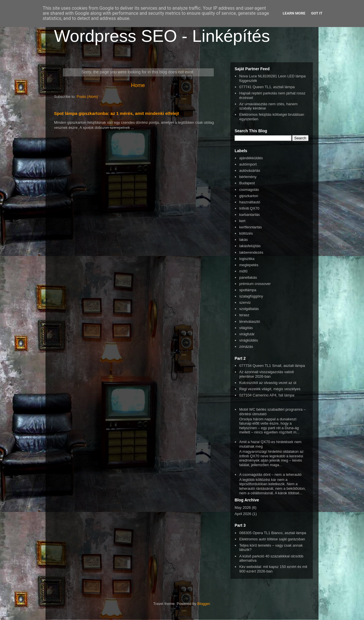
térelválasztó (250, 322)
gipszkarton (249, 196)
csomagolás (249, 190)
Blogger (204, 604)
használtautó (250, 202)
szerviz (245, 302)
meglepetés (249, 265)
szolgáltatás (249, 309)
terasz (244, 315)
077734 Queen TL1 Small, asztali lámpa (272, 366)
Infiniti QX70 (249, 208)
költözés (246, 233)
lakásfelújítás (250, 246)
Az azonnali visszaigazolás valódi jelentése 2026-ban (266, 374)
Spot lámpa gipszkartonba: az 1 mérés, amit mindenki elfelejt (116, 113)
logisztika (247, 259)
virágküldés (249, 340)
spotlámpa (248, 290)
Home (138, 85)
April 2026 (243, 514)
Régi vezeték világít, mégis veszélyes (270, 389)
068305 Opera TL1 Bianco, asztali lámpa (273, 533)
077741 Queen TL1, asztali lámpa (267, 87)
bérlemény (248, 177)
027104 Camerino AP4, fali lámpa (267, 395)
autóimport (248, 164)
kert (242, 221)
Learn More (294, 13)
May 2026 (243, 508)
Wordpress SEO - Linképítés (162, 36)
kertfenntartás (251, 227)
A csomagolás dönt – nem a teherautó (270, 475)
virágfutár (247, 334)
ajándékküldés (251, 158)
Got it (317, 13)
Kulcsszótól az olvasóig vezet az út (268, 383)
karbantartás (249, 215)
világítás (246, 328)
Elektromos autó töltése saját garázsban (272, 539)
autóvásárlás (250, 170)
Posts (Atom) (87, 97)
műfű (243, 271)
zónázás (246, 347)
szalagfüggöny (251, 296)
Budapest (247, 183)
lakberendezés (251, 252)
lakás (243, 240)
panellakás (248, 277)
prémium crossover (255, 284)
